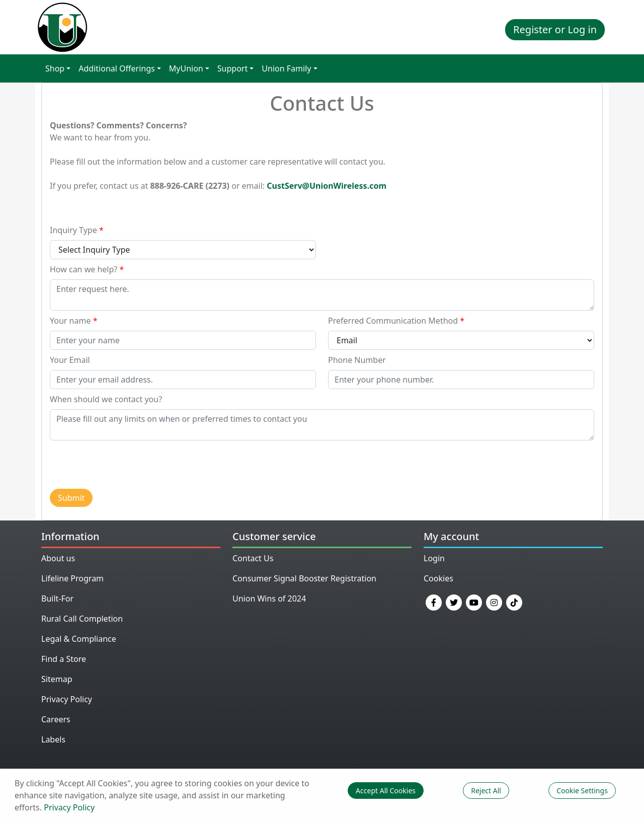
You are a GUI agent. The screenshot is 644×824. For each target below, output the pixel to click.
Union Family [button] (286, 68)
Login (434, 558)
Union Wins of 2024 (269, 598)
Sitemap (57, 679)
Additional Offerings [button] (116, 68)
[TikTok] (514, 602)
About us (58, 558)
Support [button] (232, 68)
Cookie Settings (582, 791)
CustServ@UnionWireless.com (327, 186)
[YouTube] (474, 602)
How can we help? (84, 269)
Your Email (70, 360)
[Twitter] (454, 602)
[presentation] (126, 464)
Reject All (486, 791)
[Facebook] (434, 602)
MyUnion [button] (186, 68)
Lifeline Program (72, 578)
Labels (53, 739)
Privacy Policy (67, 699)
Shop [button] (55, 68)
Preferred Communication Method (393, 321)
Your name (70, 321)
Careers (56, 719)
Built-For (57, 598)
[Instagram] (494, 602)
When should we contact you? (106, 399)
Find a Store (64, 659)
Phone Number (357, 360)
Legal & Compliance (79, 639)
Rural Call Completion (82, 619)
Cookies (438, 578)
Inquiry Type (73, 230)
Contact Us (253, 558)
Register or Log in (555, 29)
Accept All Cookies (386, 791)
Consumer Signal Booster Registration (304, 578)
